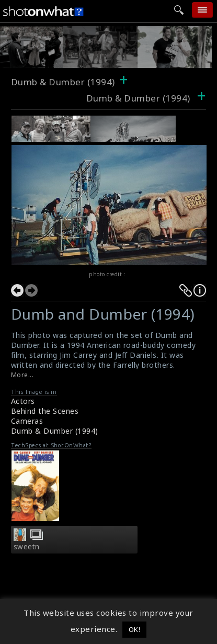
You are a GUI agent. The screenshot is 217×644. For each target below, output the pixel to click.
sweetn (27, 547)
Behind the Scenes (45, 411)
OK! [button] (135, 629)
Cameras (27, 421)
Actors (23, 401)
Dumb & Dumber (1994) (63, 82)
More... (22, 375)
